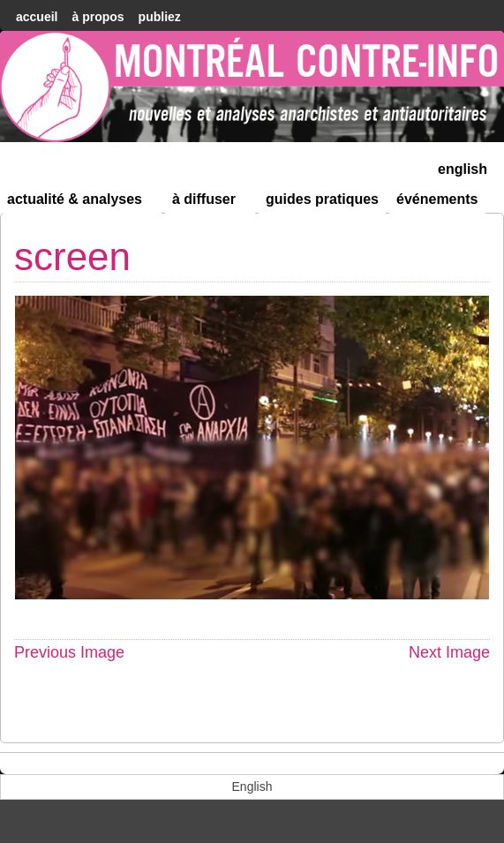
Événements (437, 199)
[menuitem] (463, 167)
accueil (37, 17)
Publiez (160, 17)
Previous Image (69, 652)
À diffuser (211, 203)
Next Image (449, 652)
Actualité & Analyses (82, 203)
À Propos (98, 17)
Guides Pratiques (322, 199)
